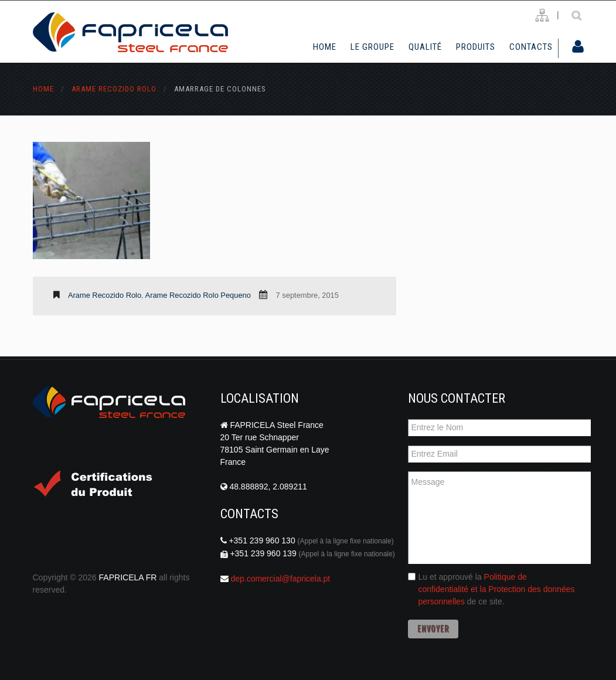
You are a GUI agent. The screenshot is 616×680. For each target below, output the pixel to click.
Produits (476, 47)
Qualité (425, 47)
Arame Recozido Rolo (114, 89)
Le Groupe (372, 47)
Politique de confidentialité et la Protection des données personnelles (497, 589)
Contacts (531, 47)
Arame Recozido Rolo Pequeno (198, 295)
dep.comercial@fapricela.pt (280, 579)
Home (325, 47)
